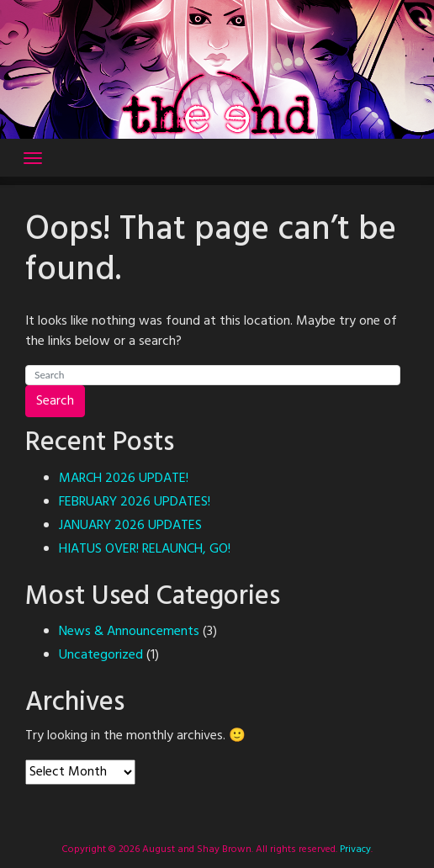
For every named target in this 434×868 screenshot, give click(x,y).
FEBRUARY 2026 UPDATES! (135, 502)
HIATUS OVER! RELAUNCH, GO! (145, 549)
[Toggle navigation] (33, 158)
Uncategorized (101, 655)
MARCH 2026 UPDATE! (124, 479)
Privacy (354, 849)
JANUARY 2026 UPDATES (130, 526)
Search (55, 401)
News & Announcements (129, 632)
